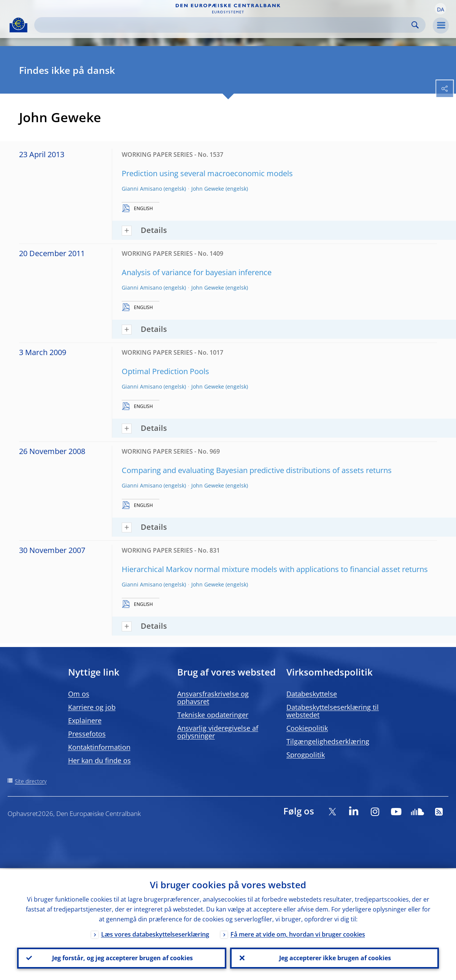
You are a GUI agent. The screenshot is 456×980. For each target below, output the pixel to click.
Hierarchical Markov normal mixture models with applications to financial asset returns (275, 569)
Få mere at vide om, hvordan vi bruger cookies (298, 933)
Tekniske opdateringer (213, 715)
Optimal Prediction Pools (165, 371)
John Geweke (208, 189)
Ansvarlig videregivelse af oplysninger (218, 732)
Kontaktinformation (99, 747)
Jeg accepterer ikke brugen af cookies (334, 958)
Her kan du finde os (99, 760)
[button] (440, 9)
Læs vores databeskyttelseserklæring (155, 933)
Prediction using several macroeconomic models (207, 173)
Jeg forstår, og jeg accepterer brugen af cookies (122, 958)
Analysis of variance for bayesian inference (197, 272)
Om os (79, 694)
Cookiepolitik (307, 728)
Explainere (85, 720)
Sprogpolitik (306, 755)
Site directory (31, 781)
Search (415, 25)
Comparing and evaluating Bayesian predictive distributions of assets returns (257, 470)
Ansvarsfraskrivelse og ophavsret (213, 698)
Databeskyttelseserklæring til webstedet (333, 711)
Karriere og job (92, 707)
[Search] (224, 25)
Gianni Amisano (142, 189)
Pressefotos (87, 734)
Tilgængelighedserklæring (328, 741)
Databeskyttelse (312, 694)
